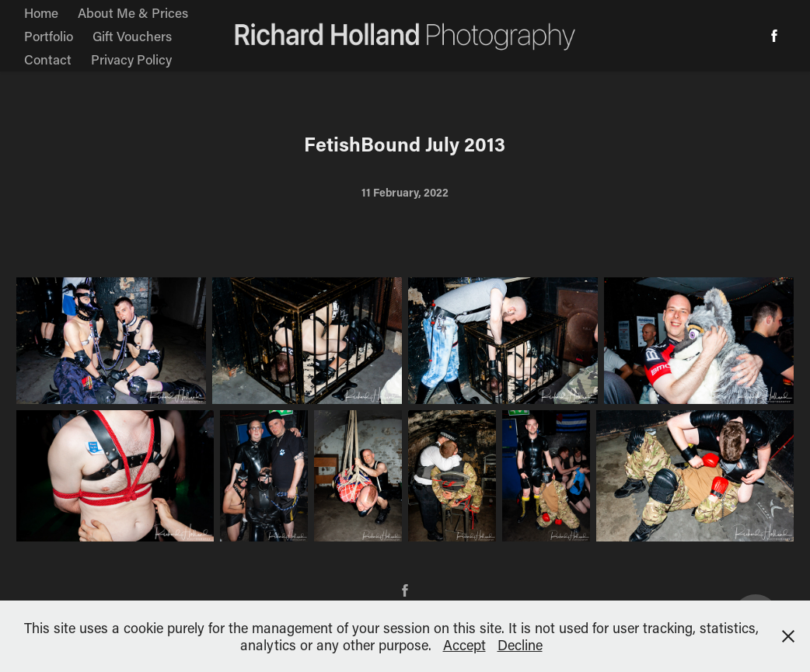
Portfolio (49, 36)
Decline (520, 645)
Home (41, 12)
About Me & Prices (133, 12)
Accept (464, 645)
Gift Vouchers (132, 36)
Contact (48, 59)
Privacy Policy (131, 59)
